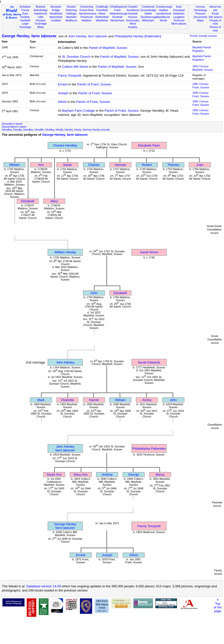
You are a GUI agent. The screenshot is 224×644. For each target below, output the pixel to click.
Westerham (118, 20)
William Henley (65, 252)
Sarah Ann (54, 475)
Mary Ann (81, 475)
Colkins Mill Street (75, 67)
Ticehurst (179, 20)
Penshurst (87, 17)
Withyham (148, 20)
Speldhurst (163, 17)
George (134, 475)
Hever (102, 13)
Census (200, 7)
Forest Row (87, 10)
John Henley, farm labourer (88, 36)
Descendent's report (14, 127)
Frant (117, 10)
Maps (200, 20)
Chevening (87, 7)
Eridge (56, 10)
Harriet (94, 400)
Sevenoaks (133, 20)
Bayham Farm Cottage (78, 111)
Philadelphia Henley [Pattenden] (138, 36)
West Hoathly (133, 25)
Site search (215, 17)
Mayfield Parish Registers (202, 49)
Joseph (63, 93)
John (94, 293)
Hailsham (179, 13)
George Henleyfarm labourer (65, 526)
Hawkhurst (40, 13)
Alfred (62, 102)
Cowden (133, 7)
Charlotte (67, 400)
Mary (54, 201)
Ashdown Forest (25, 8)
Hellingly (71, 13)
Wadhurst (71, 20)
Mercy (160, 475)
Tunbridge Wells (41, 25)
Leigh (25, 24)
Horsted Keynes (133, 15)
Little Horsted (41, 19)
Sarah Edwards (149, 362)
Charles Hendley (65, 145)
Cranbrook (148, 7)
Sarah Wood (149, 252)
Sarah (67, 165)
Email (215, 13)
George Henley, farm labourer (29, 36)
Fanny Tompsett (69, 75)
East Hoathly (25, 15)
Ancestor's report (12, 124)
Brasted (40, 7)
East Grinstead (179, 8)
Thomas (173, 165)
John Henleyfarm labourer (65, 448)
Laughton (179, 17)
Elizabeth (28, 201)
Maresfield (56, 17)
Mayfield (71, 17)
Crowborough (164, 7)
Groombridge (148, 10)
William (15, 165)
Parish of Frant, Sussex (94, 84)
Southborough (149, 17)
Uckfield (56, 20)
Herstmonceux (88, 13)
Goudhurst (133, 10)
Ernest (63, 84)
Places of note (215, 29)
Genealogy (200, 10)
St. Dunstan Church (76, 57)
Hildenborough (119, 13)
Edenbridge (41, 10)
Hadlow (163, 10)
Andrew (107, 475)
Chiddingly (102, 7)
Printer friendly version (204, 36)
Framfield (102, 10)
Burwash (56, 7)
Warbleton (102, 20)
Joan (200, 165)
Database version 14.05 (44, 586)
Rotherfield (102, 17)
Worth (163, 20)
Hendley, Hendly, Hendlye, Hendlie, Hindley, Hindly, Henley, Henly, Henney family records (56, 130)
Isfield (148, 13)
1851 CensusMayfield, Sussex (203, 68)
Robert (147, 165)
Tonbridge (25, 27)
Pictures (200, 13)
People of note (215, 22)
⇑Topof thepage (218, 605)
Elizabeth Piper (149, 145)
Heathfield (56, 13)
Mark (41, 400)
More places (179, 24)
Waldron (87, 20)
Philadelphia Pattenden (149, 449)
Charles (94, 165)
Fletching (71, 10)
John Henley (65, 362)
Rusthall (117, 17)
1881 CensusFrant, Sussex (201, 86)
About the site (215, 8)
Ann (41, 165)
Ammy (147, 400)
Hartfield (25, 20)
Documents (200, 17)
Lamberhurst (163, 13)
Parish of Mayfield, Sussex (108, 48)
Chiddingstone (118, 7)
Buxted (71, 7)
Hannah (120, 165)
